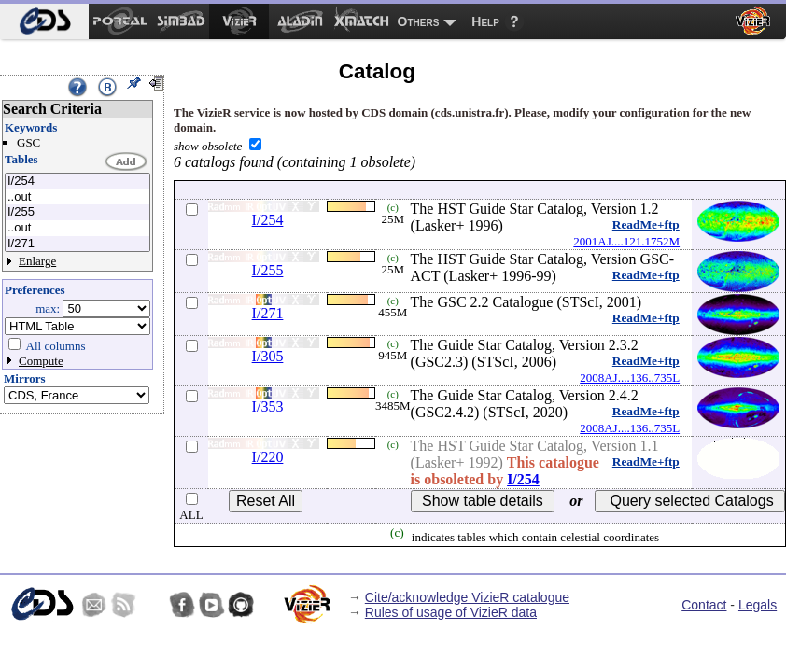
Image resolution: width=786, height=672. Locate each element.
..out (77, 197)
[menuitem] (44, 21)
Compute (41, 361)
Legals (758, 605)
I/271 (77, 244)
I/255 (77, 212)
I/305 (268, 356)
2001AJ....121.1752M (626, 241)
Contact (704, 605)
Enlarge (37, 261)
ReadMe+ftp (646, 224)
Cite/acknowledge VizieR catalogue (467, 597)
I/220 (268, 457)
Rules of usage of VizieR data (451, 612)
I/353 (268, 406)
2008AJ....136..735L (630, 378)
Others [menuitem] (419, 21)
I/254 (77, 182)
